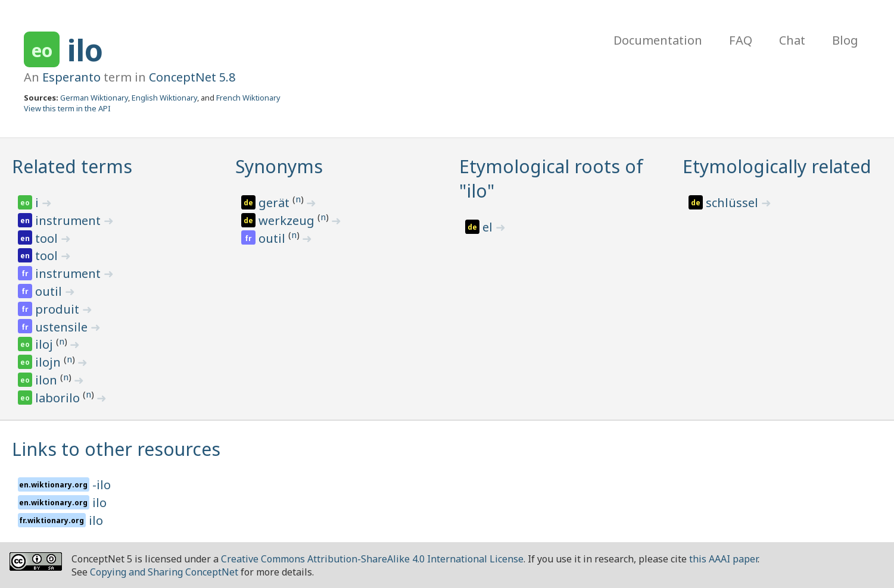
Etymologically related (777, 166)
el (489, 227)
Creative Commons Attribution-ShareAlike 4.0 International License (372, 559)
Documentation (658, 40)
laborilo (59, 398)
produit (59, 309)
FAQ (741, 40)
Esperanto (71, 77)
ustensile (63, 327)
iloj (46, 344)
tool (48, 238)
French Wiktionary (248, 98)
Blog (845, 40)
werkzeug (288, 220)
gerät (275, 203)
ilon (48, 380)
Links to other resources (116, 449)
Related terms (72, 166)
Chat (792, 40)
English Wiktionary (164, 98)
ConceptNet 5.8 (192, 77)
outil (50, 291)
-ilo (102, 485)
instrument (69, 220)
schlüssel (733, 203)
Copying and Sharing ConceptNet (164, 572)
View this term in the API (67, 108)
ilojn (49, 362)
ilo (85, 50)
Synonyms (279, 166)
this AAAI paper (723, 559)
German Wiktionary (94, 98)
